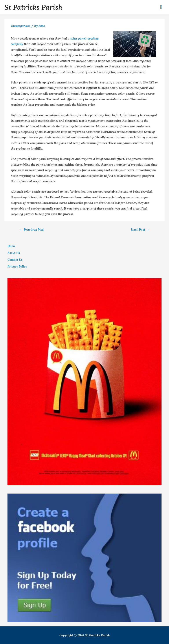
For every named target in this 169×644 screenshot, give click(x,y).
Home (11, 246)
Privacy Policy (17, 266)
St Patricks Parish (33, 7)
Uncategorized (21, 26)
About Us (14, 253)
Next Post (140, 230)
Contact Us (15, 260)
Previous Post (32, 230)
